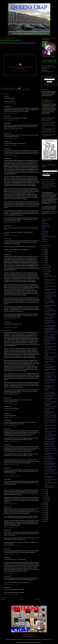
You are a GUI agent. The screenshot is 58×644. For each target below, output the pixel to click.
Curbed (43, 222)
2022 (44, 255)
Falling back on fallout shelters (50, 415)
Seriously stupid (47, 364)
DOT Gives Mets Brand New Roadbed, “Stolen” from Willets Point (49, 125)
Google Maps (47, 213)
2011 (44, 512)
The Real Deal (45, 240)
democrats (7, 89)
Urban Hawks (44, 241)
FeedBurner (52, 84)
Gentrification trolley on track (50, 446)
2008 (44, 518)
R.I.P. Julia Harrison (48, 456)
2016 (44, 503)
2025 (44, 249)
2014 (44, 507)
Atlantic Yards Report (46, 219)
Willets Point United (46, 188)
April (45, 495)
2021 (44, 257)
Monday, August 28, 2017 (11, 594)
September (47, 271)
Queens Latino (45, 235)
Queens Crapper (10, 88)
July (45, 490)
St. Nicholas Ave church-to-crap (50, 407)
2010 (44, 514)
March (46, 497)
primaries (27, 89)
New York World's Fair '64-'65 (48, 182)
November (47, 267)
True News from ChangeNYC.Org (49, 186)
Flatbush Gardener (46, 225)
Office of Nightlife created (49, 320)
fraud (12, 89)
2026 (44, 247)
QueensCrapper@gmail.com (48, 72)
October (46, 269)
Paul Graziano (28, 43)
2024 (44, 251)
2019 (44, 260)
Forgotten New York (46, 227)
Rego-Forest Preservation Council (49, 183)
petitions (22, 89)
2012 (44, 510)
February (46, 499)
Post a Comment (4, 597)
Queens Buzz (44, 233)
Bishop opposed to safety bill (50, 441)
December (47, 266)
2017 (44, 264)
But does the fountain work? (50, 335)
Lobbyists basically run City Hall (50, 356)
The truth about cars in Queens (50, 402)
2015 (44, 505)
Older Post (37, 599)
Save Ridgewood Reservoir (47, 185)
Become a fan (45, 165)
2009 (44, 516)
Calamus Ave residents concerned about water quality (49, 302)
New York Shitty (45, 232)
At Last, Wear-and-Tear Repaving (49, 122)
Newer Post (3, 599)
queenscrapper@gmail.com (29, 637)
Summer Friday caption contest (50, 420)
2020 (44, 258)
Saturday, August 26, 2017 (11, 441)
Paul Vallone (16, 89)
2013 (44, 509)
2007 (44, 520)
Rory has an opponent (49, 462)
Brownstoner (44, 220)
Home (20, 599)
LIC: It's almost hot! (48, 299)
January (46, 501)
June (45, 491)
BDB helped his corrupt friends (50, 448)
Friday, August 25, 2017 (11, 103)
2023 (44, 253)
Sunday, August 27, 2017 (11, 504)
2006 (44, 521)
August (46, 273)
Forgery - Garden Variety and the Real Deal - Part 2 (12, 43)
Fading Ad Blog (45, 224)
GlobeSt (43, 228)
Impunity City (44, 230)
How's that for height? (48, 309)
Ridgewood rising (48, 275)
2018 (44, 262)
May (45, 493)
